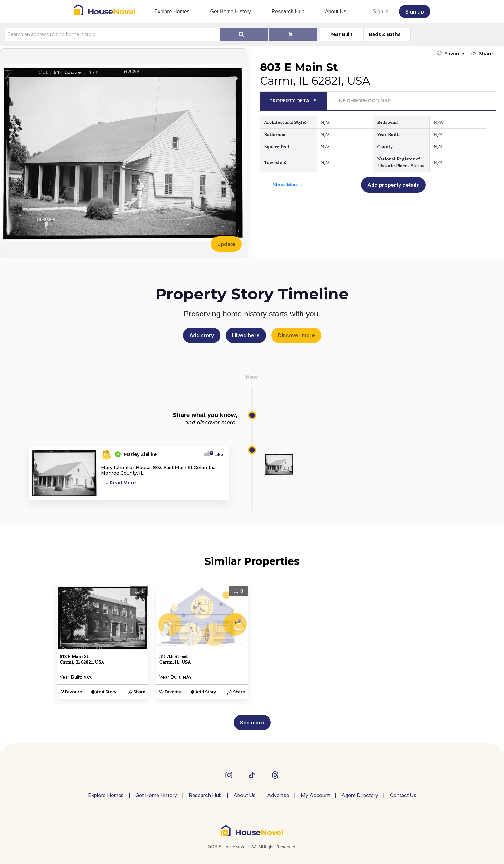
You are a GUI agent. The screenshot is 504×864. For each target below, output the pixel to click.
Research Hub (288, 11)
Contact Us (403, 795)
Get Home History (231, 11)
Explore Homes (172, 11)
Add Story (106, 692)
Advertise (278, 795)
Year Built (342, 34)
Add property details (393, 185)
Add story (202, 335)
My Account (315, 795)
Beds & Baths (385, 34)
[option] (103, 642)
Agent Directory (360, 795)
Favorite (454, 54)
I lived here (246, 335)
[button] (480, 54)
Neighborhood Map (365, 101)
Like (217, 455)
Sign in (381, 11)
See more (252, 723)
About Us (336, 11)
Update (226, 244)
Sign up (415, 12)
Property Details (293, 101)
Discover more (296, 335)
